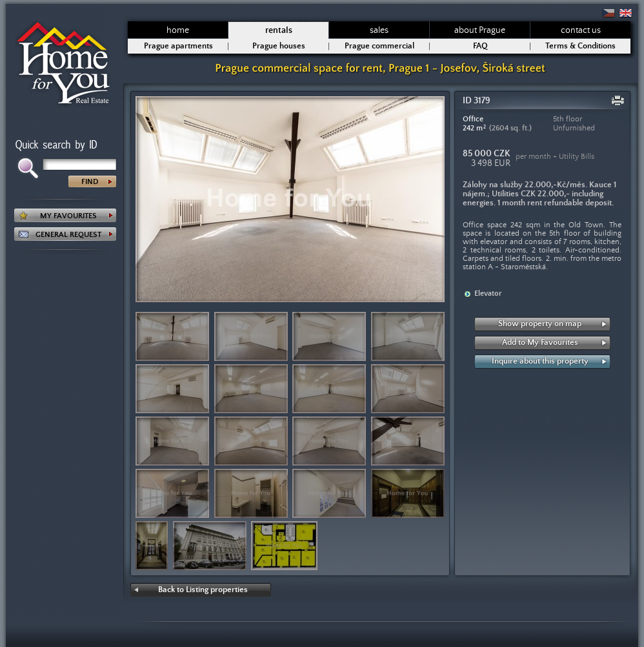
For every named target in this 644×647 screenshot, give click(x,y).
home (178, 30)
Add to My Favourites (540, 343)
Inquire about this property (540, 361)
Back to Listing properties (203, 590)
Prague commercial (379, 46)
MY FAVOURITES (68, 216)
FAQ (480, 46)
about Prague (480, 30)
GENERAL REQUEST (68, 235)
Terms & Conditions (580, 46)
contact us (581, 30)
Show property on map (540, 324)
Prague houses (279, 46)
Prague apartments (178, 46)
